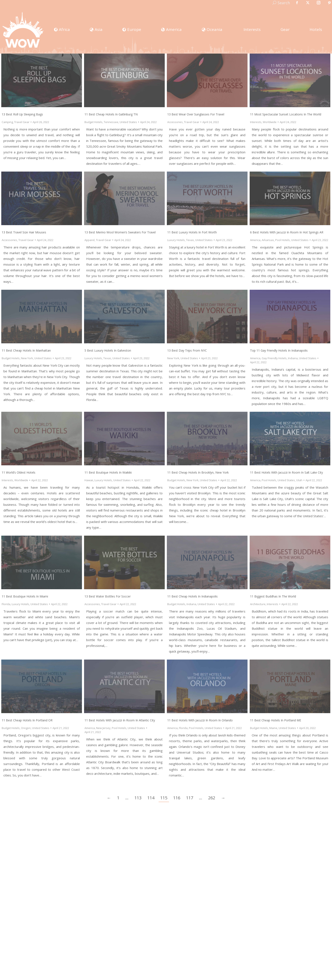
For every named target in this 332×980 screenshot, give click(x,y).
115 (164, 798)
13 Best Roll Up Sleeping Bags (22, 114)
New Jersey (103, 728)
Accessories (175, 122)
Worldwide (270, 122)
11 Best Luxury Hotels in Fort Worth (192, 232)
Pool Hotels (283, 240)
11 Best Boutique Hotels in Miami (25, 596)
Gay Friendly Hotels (274, 358)
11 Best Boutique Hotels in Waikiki (108, 472)
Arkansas (268, 240)
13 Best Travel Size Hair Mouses (24, 232)
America (255, 240)
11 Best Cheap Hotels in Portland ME (276, 720)
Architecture (258, 604)
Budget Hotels (93, 122)
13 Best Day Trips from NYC (187, 350)
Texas (190, 240)
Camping (7, 122)
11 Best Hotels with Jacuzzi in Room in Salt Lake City (286, 472)
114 (151, 798)
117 (190, 798)
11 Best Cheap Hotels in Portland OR (27, 720)
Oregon (26, 728)
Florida (6, 604)
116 (177, 798)
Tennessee (111, 122)
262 (212, 798)
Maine (273, 728)
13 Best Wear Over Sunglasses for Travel (196, 114)
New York (27, 358)
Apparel (90, 240)
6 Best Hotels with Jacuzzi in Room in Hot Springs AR (287, 232)
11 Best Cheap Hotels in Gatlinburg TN (111, 114)
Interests (256, 122)
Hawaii (89, 480)
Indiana (293, 358)
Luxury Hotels (176, 240)
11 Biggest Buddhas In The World (273, 596)
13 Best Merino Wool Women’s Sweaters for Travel (120, 232)
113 (138, 798)
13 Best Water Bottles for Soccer (108, 596)
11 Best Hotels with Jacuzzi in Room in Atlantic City (120, 720)
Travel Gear (22, 122)
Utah (299, 480)
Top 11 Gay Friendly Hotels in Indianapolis (279, 350)
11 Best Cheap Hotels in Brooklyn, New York (198, 472)
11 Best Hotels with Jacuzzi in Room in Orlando (200, 720)
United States (128, 122)
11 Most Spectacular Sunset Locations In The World (286, 114)
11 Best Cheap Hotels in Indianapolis (192, 596)
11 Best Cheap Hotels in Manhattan (26, 350)
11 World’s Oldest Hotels (19, 472)
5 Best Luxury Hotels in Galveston (108, 350)
